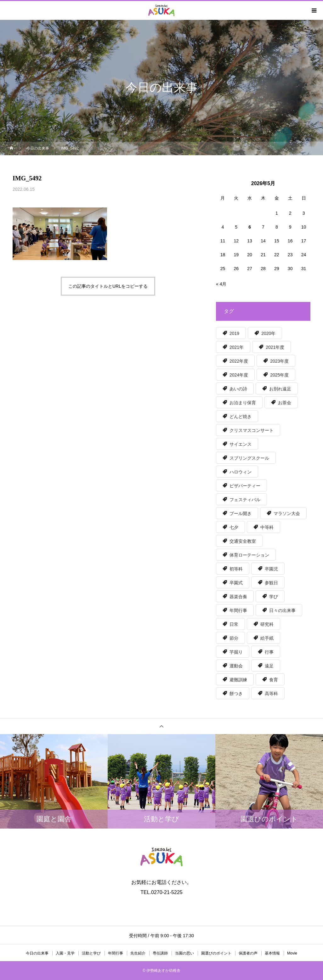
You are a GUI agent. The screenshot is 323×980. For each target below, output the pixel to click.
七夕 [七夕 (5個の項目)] (234, 527)
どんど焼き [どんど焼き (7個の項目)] (241, 416)
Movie (292, 953)
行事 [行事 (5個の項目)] (269, 652)
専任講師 (160, 953)
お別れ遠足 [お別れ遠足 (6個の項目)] (280, 389)
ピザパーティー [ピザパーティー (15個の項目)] (245, 486)
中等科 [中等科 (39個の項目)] (267, 527)
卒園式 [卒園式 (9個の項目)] (236, 583)
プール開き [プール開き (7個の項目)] (241, 513)
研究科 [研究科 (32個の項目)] (267, 624)
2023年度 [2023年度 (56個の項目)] (279, 361)
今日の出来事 (37, 953)
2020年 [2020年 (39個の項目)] (268, 333)
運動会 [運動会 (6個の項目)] (236, 666)
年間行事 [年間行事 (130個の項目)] (238, 610)
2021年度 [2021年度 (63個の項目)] (275, 347)
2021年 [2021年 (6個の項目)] (237, 347)
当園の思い (184, 953)
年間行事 (116, 953)
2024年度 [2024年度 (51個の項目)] (239, 375)
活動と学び (91, 953)
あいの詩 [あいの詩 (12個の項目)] (238, 389)
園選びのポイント (216, 953)
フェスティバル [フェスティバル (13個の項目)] (245, 500)
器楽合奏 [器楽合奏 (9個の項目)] (238, 597)
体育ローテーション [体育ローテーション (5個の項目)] (249, 555)
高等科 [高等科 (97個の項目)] (271, 694)
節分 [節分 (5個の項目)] (234, 638)
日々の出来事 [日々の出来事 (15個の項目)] (282, 610)
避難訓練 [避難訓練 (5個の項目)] (238, 680)
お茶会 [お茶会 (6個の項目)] (285, 403)
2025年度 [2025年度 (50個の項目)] (279, 375)
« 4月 (221, 284)
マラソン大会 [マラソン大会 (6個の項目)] (287, 513)
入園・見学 (65, 953)
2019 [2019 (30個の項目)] (234, 333)
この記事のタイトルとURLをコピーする (108, 286)
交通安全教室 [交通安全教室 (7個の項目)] (243, 541)
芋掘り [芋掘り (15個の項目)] (236, 652)
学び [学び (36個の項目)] (274, 597)
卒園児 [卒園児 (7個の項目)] (271, 569)
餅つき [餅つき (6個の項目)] (236, 694)
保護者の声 (248, 953)
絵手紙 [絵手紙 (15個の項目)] (267, 638)
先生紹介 (138, 953)
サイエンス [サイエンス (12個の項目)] (241, 444)
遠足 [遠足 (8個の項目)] (269, 666)
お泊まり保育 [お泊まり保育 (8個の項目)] (243, 403)
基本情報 (272, 953)
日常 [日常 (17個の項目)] (234, 624)
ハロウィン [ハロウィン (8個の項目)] (241, 472)
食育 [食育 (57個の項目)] (274, 680)
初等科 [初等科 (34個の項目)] (236, 569)
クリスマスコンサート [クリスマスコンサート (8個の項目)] (252, 430)
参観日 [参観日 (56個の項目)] (271, 583)
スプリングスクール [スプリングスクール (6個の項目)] (249, 458)
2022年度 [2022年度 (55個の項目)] (239, 361)
